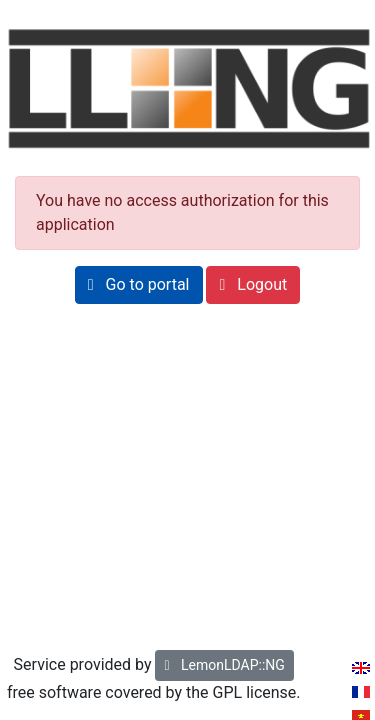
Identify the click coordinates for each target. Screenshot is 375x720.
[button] (139, 285)
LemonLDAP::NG (224, 665)
